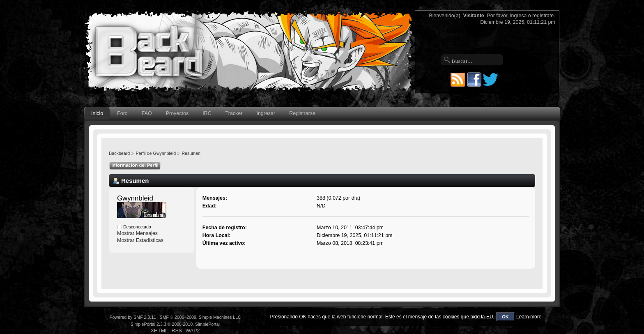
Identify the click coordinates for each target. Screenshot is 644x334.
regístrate (543, 16)
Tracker (234, 113)
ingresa (519, 16)
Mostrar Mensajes (137, 233)
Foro (122, 113)
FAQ (147, 113)
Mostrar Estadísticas (140, 240)
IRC (207, 113)
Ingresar (266, 113)
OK (505, 317)
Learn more (529, 317)
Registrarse (302, 113)
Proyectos (177, 113)
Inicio (97, 113)
